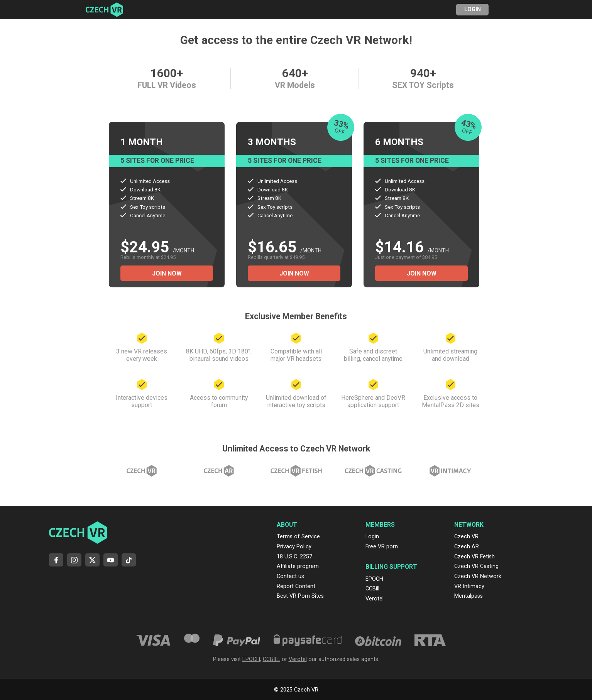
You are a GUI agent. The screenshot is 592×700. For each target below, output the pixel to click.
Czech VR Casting (476, 566)
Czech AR (467, 547)
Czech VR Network (478, 576)
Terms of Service (298, 537)
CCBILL (271, 659)
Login (473, 9)
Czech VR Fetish (474, 557)
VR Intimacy (469, 586)
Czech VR (466, 537)
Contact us (290, 576)
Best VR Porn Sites (300, 596)
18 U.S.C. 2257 (294, 557)
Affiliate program (298, 566)
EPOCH (374, 579)
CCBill (372, 589)
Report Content (296, 586)
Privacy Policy (294, 547)
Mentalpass (469, 596)
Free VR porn (382, 547)
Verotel (375, 599)
